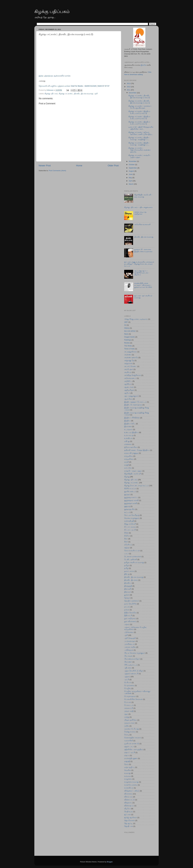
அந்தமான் (128, 363)
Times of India (129, 349)
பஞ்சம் (127, 624)
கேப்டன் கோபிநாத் (132, 515)
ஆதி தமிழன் (129, 390)
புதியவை (128, 668)
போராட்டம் (129, 705)
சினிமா (127, 536)
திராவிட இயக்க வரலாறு (84, 94)
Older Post (113, 166)
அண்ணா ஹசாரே (131, 358)
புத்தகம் (127, 677)
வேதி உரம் (128, 812)
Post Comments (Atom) (57, 171)
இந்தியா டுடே (130, 424)
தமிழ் (126, 568)
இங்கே (144, 65)
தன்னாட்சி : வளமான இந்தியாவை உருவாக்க (143, 250)
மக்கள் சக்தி (129, 711)
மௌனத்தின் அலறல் (133, 738)
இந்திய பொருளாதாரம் (133, 405)
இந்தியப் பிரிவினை (132, 418)
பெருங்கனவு (129, 685)
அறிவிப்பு (128, 381)
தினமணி (128, 589)
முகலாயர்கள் (129, 723)
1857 (126, 322)
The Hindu (128, 346)
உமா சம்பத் (129, 435)
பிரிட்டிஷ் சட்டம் (131, 665)
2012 (129, 87)
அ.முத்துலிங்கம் (131, 352)
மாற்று (127, 717)
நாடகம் (127, 607)
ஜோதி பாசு (129, 826)
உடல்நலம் (128, 429)
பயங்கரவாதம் (130, 641)
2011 (129, 90)
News (126, 334)
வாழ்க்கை (128, 779)
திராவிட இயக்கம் (131, 580)
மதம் (126, 714)
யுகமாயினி (129, 741)
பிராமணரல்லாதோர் (132, 659)
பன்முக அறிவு (130, 647)
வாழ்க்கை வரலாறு (131, 782)
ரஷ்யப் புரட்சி (130, 752)
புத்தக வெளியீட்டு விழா (134, 671)
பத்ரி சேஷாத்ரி (130, 638)
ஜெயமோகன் (129, 820)
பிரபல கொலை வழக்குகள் (135, 653)
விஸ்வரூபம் (129, 806)
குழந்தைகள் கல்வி (131, 500)
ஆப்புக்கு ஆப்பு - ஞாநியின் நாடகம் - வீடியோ (142, 273)
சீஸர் (126, 542)
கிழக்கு (127, 477)
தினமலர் (128, 592)
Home (79, 166)
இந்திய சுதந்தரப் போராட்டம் (135, 402)
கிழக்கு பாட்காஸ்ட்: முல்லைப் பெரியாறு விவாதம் (140, 107)
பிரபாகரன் (128, 656)
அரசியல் (128, 372)
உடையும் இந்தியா (131, 432)
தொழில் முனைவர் (132, 601)
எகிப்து (127, 441)
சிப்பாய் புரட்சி (130, 530)
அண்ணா (128, 355)
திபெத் (127, 574)
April (131, 181)
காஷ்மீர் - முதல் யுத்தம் (133, 471)
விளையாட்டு (129, 800)
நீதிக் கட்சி (128, 615)
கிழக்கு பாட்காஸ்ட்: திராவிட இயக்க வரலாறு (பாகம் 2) (139, 97)
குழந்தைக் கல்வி (131, 503)
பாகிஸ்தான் (129, 650)
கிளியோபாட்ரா (130, 489)
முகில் (127, 726)
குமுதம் (127, 494)
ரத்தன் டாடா (129, 747)
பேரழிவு (128, 688)
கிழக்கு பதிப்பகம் (52, 11)
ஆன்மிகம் (128, 399)
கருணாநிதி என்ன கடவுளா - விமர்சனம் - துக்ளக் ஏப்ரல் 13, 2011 (143, 285)
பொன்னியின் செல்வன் (133, 699)
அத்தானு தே (129, 360)
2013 (129, 83)
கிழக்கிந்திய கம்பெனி (133, 474)
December (133, 93)
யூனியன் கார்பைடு (132, 744)
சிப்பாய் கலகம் (130, 527)
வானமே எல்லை (131, 785)
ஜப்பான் (127, 815)
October (132, 165)
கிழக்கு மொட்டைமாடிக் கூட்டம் (137, 486)
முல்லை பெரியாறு (132, 729)
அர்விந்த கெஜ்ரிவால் (133, 375)
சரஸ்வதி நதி (129, 521)
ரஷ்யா (127, 755)
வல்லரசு (127, 776)
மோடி (127, 735)
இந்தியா (127, 421)
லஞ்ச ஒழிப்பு (129, 767)
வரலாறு (127, 773)
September (133, 168)
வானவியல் (129, 788)
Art (125, 325)
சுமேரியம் (128, 545)
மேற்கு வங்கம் (130, 732)
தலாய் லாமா (129, 571)
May (131, 178)
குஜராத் (127, 506)
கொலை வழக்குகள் (132, 518)
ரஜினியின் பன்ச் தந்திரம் (134, 749)
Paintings (128, 340)
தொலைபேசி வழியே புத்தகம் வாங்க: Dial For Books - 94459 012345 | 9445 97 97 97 (74, 86)
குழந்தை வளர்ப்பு (131, 497)
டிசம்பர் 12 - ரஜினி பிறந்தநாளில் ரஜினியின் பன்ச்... (141, 128)
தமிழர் (127, 565)
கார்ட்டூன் (128, 468)
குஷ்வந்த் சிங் (129, 509)
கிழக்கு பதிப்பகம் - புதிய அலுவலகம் (138, 207)
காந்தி (126, 465)
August (132, 171)
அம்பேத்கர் (129, 369)
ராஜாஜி (127, 761)
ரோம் (126, 764)
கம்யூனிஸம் (129, 459)
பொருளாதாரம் (130, 696)
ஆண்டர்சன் (129, 387)
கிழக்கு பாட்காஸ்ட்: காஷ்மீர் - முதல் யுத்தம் (140, 156)
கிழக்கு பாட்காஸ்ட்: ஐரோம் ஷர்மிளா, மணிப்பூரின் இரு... (141, 133)
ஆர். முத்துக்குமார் (131, 396)
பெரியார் (128, 682)
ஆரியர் (127, 393)
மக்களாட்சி (129, 708)
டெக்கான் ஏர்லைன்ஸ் (133, 557)
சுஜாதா (127, 548)
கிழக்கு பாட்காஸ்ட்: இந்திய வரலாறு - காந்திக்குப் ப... (139, 138)
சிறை (126, 533)
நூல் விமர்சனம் (130, 621)
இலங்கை (128, 426)
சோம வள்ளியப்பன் (132, 551)
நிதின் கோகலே (130, 613)
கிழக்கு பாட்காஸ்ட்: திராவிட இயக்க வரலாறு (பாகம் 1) (139, 102)
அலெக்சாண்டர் (130, 378)
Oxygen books (129, 337)
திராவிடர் (128, 583)
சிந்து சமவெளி (130, 524)
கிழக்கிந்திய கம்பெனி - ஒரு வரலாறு (143, 196)
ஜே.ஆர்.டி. (128, 823)
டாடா (126, 554)
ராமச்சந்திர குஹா (131, 758)
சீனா (126, 539)
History (127, 328)
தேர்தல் (127, 598)
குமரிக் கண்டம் (130, 491)
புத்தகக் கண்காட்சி (131, 674)
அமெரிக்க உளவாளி (142, 224)
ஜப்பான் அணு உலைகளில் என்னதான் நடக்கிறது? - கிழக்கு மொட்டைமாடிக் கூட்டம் (139, 264)
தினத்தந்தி (128, 586)
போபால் (128, 702)
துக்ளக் (127, 595)
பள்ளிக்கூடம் (129, 644)
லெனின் (128, 770)
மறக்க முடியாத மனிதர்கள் (140, 213)
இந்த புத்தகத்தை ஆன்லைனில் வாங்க (55, 76)
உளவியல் (128, 438)
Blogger (110, 862)
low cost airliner (130, 331)
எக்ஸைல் (128, 444)
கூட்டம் (127, 512)
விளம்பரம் (128, 797)
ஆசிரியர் (128, 384)
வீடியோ (127, 809)
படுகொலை (129, 632)
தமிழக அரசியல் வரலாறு (134, 562)
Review (127, 343)
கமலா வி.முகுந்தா (131, 453)
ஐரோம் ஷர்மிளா (131, 447)
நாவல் (127, 610)
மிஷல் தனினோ (131, 720)
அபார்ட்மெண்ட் (130, 366)
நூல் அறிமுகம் (130, 618)
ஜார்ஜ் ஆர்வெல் (131, 817)
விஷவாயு (128, 803)
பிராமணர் (128, 662)
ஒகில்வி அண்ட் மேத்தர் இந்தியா (137, 450)
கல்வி (126, 462)
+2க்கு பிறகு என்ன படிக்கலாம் (136, 319)
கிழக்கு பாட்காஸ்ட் (66, 94)
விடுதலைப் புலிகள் (132, 791)
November (133, 161)
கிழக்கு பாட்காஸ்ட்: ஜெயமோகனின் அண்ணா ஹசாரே (140, 150)
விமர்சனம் (128, 794)
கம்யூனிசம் (129, 456)
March (131, 184)
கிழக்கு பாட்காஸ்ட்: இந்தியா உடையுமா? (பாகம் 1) (139, 123)
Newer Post (45, 166)
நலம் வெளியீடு (130, 604)
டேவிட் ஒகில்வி (131, 559)
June (131, 174)
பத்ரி (96, 94)
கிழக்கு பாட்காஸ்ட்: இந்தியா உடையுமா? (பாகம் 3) (139, 112)
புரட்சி (127, 680)
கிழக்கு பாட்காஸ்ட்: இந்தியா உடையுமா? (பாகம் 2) (139, 118)
